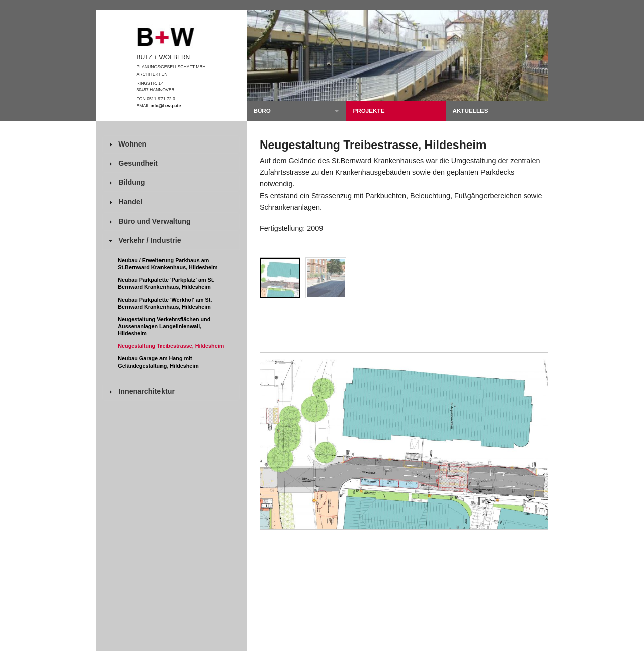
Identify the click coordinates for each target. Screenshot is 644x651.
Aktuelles (470, 111)
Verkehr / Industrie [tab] (144, 240)
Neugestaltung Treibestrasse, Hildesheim (171, 346)
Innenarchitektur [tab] (140, 391)
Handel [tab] (124, 202)
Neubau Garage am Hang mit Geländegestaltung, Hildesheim (158, 362)
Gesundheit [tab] (132, 163)
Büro (262, 111)
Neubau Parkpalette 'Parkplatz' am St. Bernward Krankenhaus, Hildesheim (166, 283)
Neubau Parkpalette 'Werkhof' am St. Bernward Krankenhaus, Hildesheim (165, 303)
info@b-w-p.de (166, 106)
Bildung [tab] (126, 183)
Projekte (369, 111)
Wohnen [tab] (126, 144)
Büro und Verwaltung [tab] (148, 221)
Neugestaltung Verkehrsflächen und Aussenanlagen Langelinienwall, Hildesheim (164, 326)
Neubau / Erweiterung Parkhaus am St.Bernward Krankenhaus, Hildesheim (168, 264)
